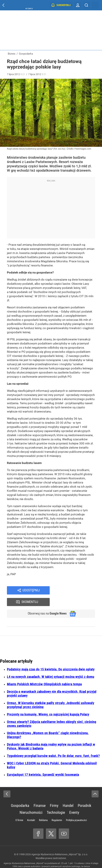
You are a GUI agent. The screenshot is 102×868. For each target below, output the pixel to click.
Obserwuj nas (45, 603)
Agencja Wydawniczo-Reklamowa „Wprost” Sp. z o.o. (60, 843)
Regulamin (57, 809)
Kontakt (31, 809)
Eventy (74, 802)
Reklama (43, 809)
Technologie (56, 802)
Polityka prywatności (76, 809)
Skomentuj (77, 591)
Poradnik (85, 795)
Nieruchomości (31, 802)
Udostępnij (31, 591)
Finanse (40, 795)
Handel (68, 795)
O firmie (19, 809)
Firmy (54, 795)
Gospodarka (20, 795)
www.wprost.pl (70, 859)
